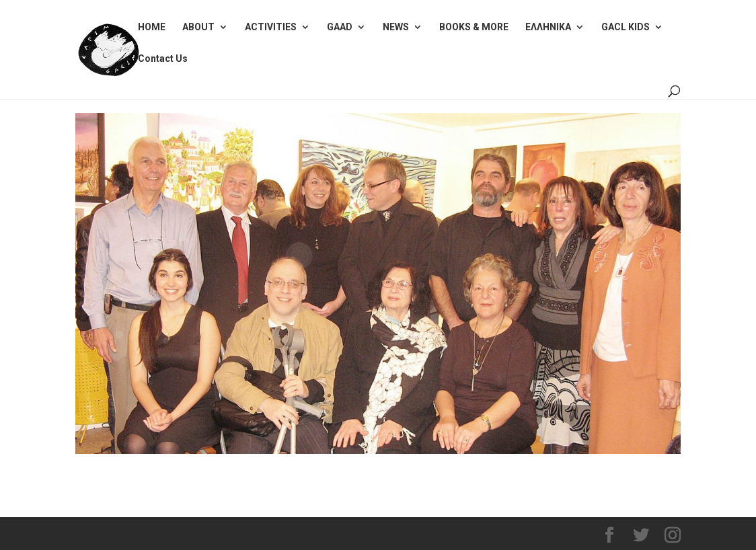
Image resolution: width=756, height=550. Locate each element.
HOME (152, 27)
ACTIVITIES (271, 27)
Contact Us (163, 59)
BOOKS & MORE (474, 27)
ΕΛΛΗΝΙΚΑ (548, 27)
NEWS (396, 27)
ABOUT (198, 27)
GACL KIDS (626, 27)
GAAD (340, 27)
